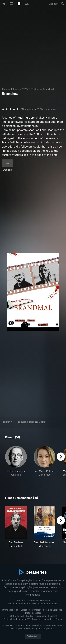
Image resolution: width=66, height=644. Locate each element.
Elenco (8, 422)
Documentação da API (19, 604)
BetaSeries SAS (16, 616)
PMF (34, 604)
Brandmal (48, 89)
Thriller (35, 89)
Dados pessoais (33, 613)
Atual (5, 89)
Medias (30, 616)
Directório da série (25, 600)
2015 (25, 89)
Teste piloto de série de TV (17, 619)
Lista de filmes (43, 600)
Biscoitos (25, 610)
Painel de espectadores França (47, 619)
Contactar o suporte (48, 604)
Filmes (15, 89)
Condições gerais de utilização (47, 610)
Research (53, 616)
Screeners (41, 616)
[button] (16, 463)
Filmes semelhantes (31, 422)
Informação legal (10, 610)
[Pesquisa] (63, 4)
